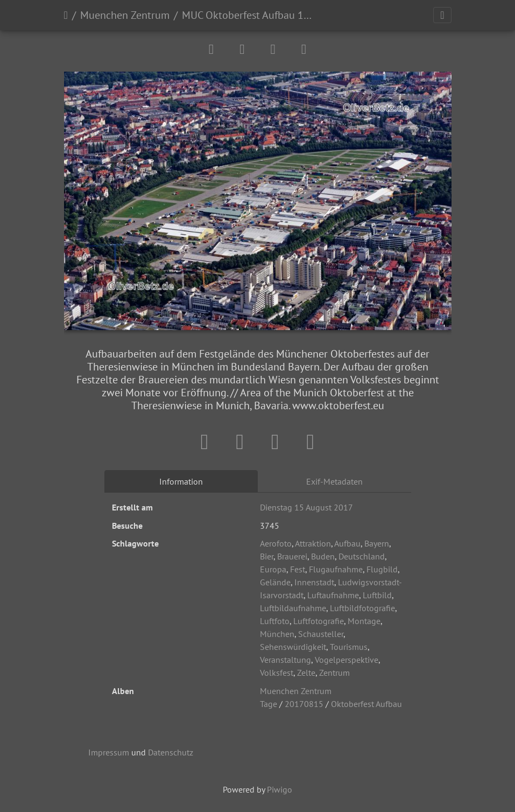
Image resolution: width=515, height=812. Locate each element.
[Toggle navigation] (442, 15)
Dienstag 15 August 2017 (306, 507)
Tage (269, 704)
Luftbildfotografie (362, 608)
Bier (267, 556)
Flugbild (382, 569)
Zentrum (334, 673)
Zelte (306, 673)
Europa (273, 569)
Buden (323, 556)
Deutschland (362, 556)
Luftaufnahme (333, 595)
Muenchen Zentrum (125, 15)
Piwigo (280, 789)
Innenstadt (314, 582)
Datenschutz (171, 752)
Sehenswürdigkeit (293, 647)
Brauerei (292, 556)
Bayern (377, 543)
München (277, 634)
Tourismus (349, 647)
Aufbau (347, 543)
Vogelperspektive (347, 660)
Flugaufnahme (336, 569)
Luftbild (377, 595)
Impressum (109, 752)
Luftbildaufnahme (293, 608)
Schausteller (321, 634)
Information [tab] (181, 481)
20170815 (304, 704)
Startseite (66, 15)
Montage (364, 621)
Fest (298, 569)
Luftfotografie (319, 621)
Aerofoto (276, 543)
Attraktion (313, 543)
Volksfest (277, 673)
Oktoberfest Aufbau (366, 704)
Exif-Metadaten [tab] (334, 481)
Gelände (275, 582)
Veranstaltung (285, 660)
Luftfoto (275, 621)
